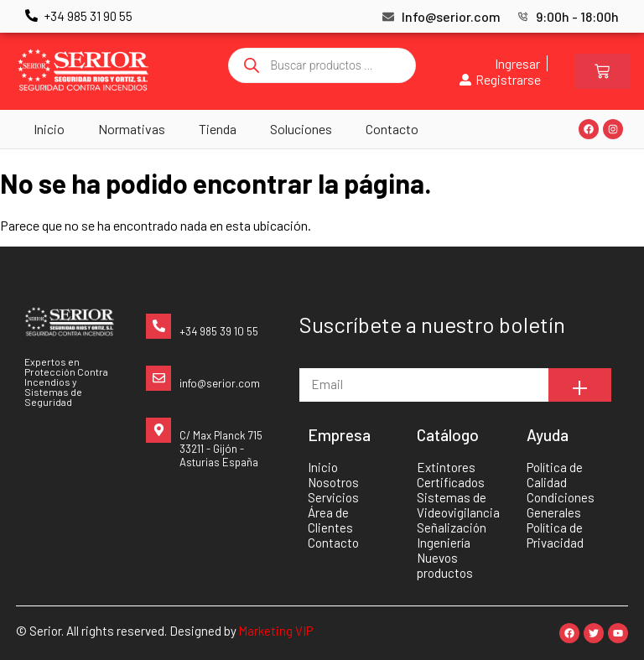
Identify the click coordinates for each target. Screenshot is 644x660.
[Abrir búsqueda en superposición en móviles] (322, 65)
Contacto (392, 129)
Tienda (218, 129)
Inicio (49, 129)
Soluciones (301, 129)
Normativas (132, 129)
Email (315, 360)
